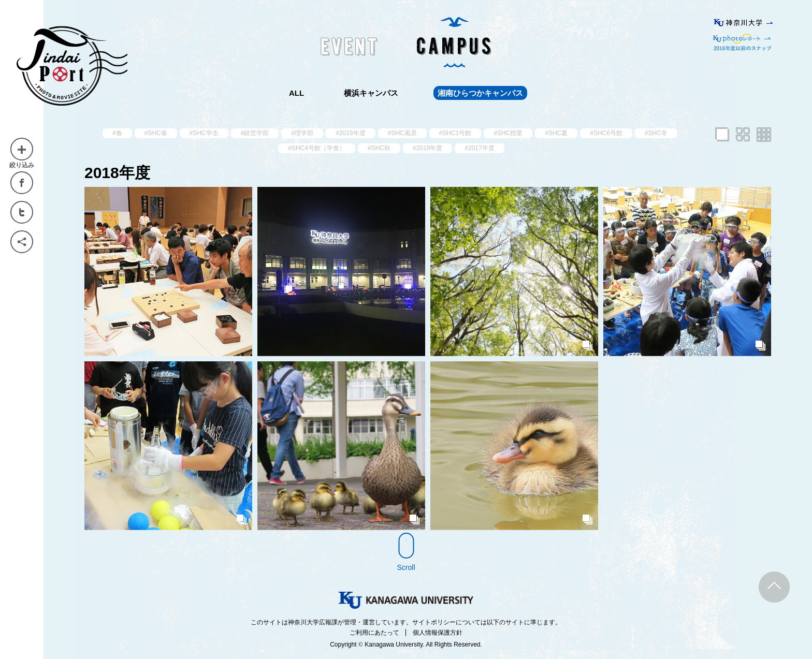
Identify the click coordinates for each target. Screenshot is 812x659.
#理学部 (302, 133)
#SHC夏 (556, 133)
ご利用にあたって (374, 633)
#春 (117, 133)
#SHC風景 (402, 133)
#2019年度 (350, 133)
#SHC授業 (508, 133)
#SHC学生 (204, 133)
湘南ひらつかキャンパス (480, 93)
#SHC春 (156, 133)
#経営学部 (255, 133)
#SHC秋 (379, 148)
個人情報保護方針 (438, 633)
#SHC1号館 (455, 133)
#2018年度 (427, 148)
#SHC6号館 (606, 133)
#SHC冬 (656, 133)
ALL (296, 93)
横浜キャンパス (371, 93)
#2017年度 (479, 148)
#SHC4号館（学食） (317, 148)
